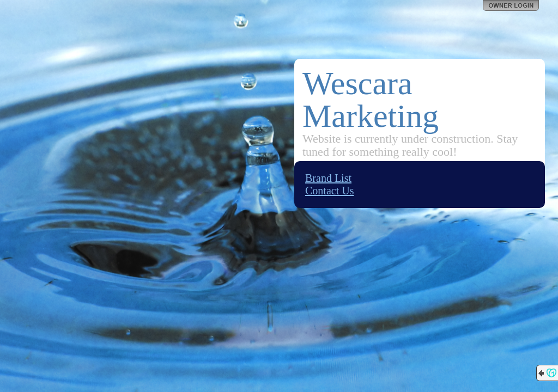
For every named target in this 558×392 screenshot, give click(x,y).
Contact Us (329, 191)
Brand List (328, 178)
